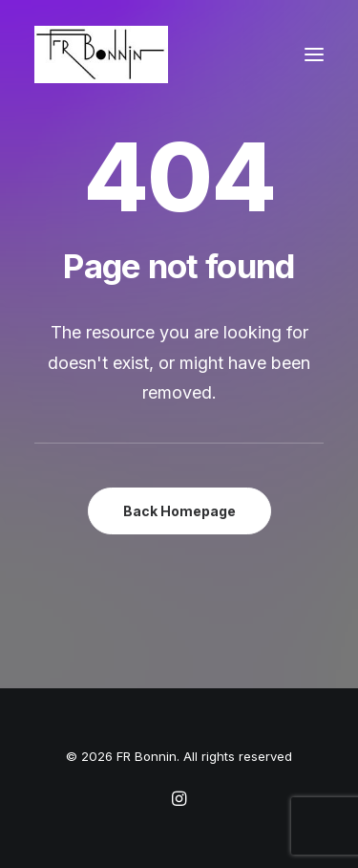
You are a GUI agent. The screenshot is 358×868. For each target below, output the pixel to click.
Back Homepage (179, 511)
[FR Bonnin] (101, 54)
